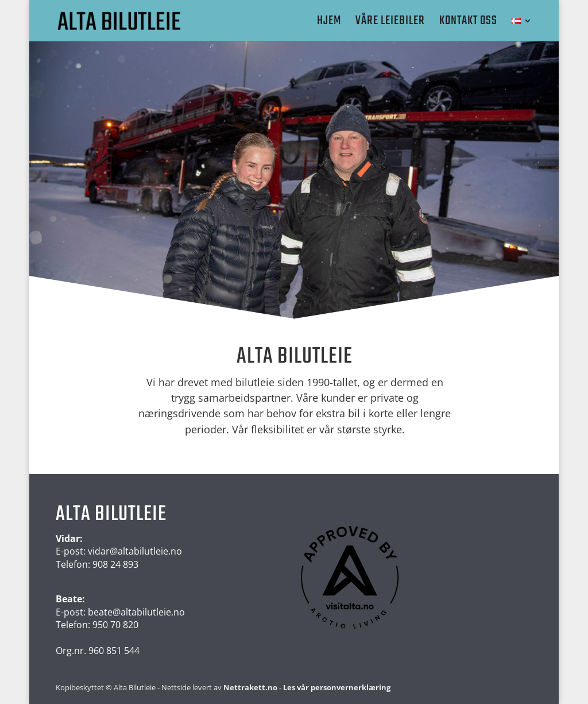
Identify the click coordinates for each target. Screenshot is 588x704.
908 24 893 (115, 564)
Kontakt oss (468, 24)
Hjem (329, 24)
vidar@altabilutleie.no (135, 551)
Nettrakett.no (250, 687)
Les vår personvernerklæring (337, 687)
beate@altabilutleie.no (136, 612)
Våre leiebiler (390, 24)
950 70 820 (115, 625)
